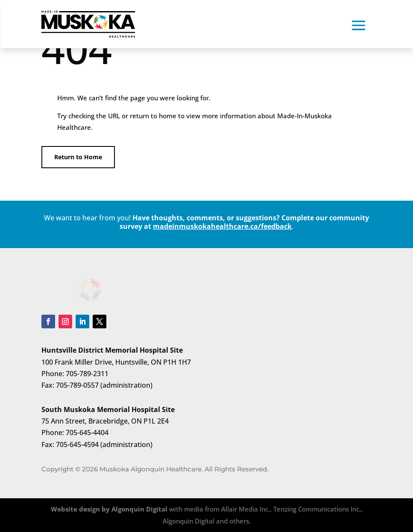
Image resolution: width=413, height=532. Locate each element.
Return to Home (78, 157)
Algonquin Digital (139, 509)
